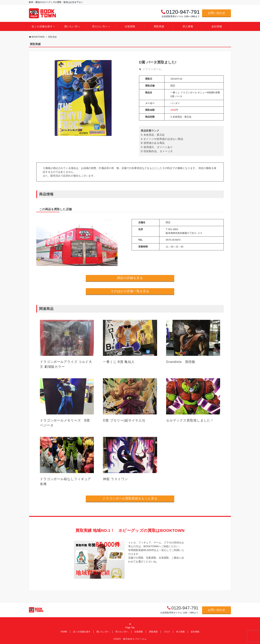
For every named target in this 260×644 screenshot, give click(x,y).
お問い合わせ (216, 13)
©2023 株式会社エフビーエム (130, 639)
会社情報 (217, 26)
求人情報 (188, 26)
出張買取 (130, 26)
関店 (173, 86)
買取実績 (159, 26)
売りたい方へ (100, 26)
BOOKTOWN (37, 37)
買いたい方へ (72, 26)
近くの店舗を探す (42, 26)
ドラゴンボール (152, 69)
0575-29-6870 (173, 240)
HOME (64, 632)
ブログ (167, 632)
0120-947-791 (185, 608)
